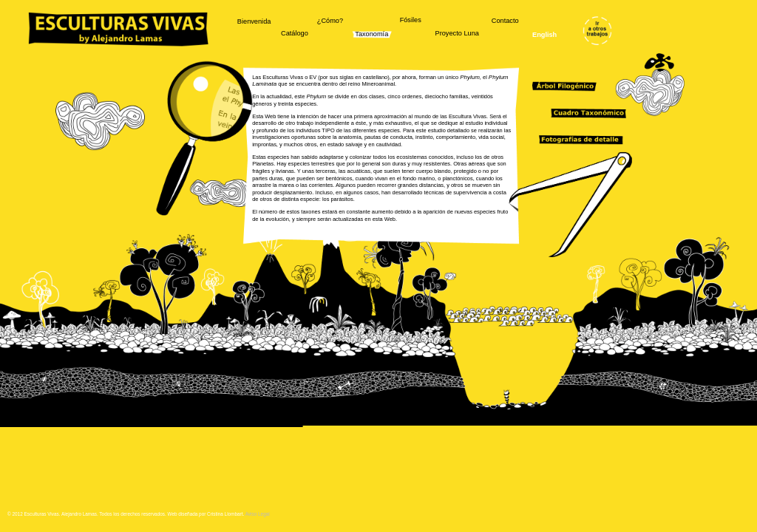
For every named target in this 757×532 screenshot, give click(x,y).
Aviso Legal (258, 514)
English (544, 35)
